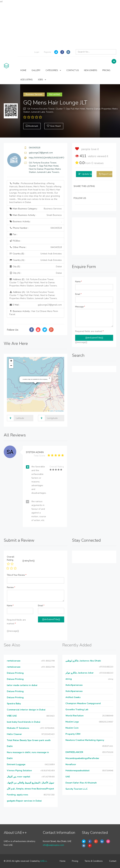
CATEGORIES (53, 70)
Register (47, 52)
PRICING (106, 70)
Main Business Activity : (36, 215)
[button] (50, 378)
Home (62, 861)
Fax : (13, 234)
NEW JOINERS (91, 70)
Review (11, 587)
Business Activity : (36, 222)
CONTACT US (73, 70)
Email (78, 294)
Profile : (35, 193)
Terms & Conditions (94, 861)
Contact (113, 861)
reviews (97, 163)
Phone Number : (36, 228)
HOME (23, 70)
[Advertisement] (60, 25)
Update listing (89, 174)
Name (79, 282)
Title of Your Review (17, 575)
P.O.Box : (15, 241)
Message (80, 307)
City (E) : (36, 267)
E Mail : (36, 305)
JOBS (42, 80)
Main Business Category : (36, 209)
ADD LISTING (26, 80)
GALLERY (36, 70)
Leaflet (51, 411)
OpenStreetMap (59, 411)
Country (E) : (36, 254)
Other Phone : (36, 247)
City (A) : (36, 273)
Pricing (75, 861)
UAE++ (44, 861)
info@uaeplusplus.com (53, 845)
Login (37, 52)
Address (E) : (33, 283)
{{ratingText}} (29, 561)
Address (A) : (33, 295)
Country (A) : (36, 260)
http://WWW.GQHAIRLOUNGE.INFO (47, 158)
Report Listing (108, 174)
